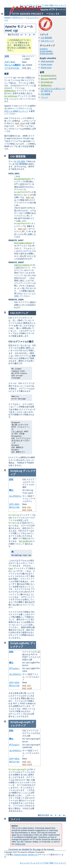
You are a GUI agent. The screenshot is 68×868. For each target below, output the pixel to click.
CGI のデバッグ (47, 41)
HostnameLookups (23, 243)
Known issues (47, 64)
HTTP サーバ (18, 18)
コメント (45, 97)
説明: (7, 56)
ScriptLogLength (46, 53)
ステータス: (10, 62)
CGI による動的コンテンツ (16, 111)
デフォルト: (14, 668)
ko (34, 35)
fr (26, 35)
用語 (52, 5)
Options (45, 79)
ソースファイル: (12, 68)
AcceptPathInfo (49, 76)
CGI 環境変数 (46, 38)
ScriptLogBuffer (46, 51)
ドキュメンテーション (35, 18)
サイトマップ (61, 5)
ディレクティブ (37, 5)
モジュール (24, 5)
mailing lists (20, 844)
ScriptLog (44, 49)
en (21, 35)
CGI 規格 (21, 161)
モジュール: (14, 507)
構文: (11, 490)
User (11, 569)
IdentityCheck (22, 265)
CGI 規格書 (46, 94)
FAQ (47, 5)
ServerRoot (25, 541)
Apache (7, 18)
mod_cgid (20, 123)
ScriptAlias (11, 96)
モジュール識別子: (13, 65)
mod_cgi (30, 197)
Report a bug (46, 68)
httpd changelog (47, 61)
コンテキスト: (15, 496)
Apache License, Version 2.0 (26, 855)
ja (30, 35)
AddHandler (10, 91)
